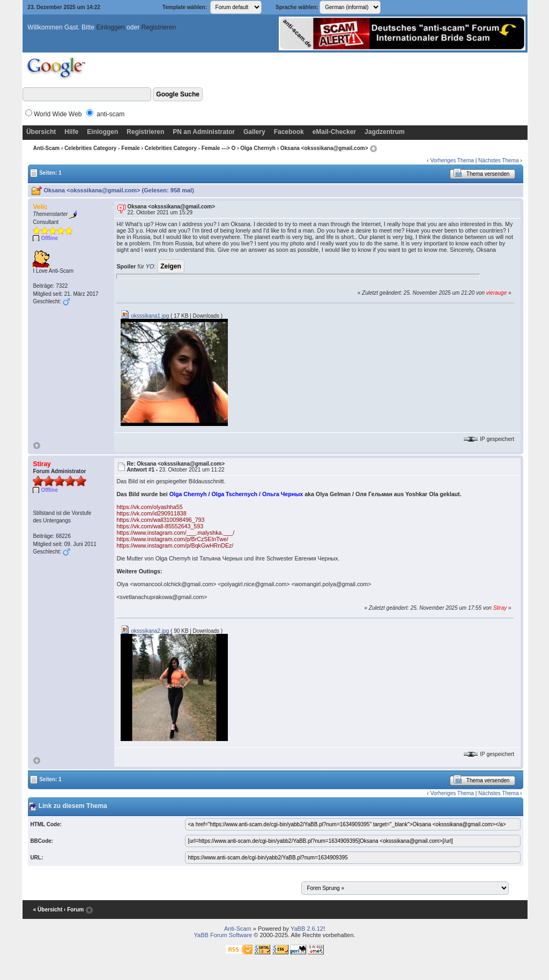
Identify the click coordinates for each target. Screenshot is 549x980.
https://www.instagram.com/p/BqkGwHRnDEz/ (175, 545)
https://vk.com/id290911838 (151, 513)
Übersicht (41, 132)
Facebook (289, 132)
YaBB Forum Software (223, 935)
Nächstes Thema (498, 160)
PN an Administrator (204, 132)
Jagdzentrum (385, 132)
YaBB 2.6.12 (307, 929)
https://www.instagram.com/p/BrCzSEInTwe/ (172, 539)
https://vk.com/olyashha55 (149, 507)
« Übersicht (48, 910)
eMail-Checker (334, 132)
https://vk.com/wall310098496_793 (160, 520)
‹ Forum (74, 910)
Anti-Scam (46, 148)
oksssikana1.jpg (145, 316)
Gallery (254, 132)
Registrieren (158, 27)
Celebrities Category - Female (102, 148)
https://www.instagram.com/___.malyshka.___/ (175, 533)
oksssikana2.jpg (145, 631)
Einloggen (110, 27)
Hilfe (71, 132)
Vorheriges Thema (452, 160)
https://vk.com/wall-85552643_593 (160, 526)
